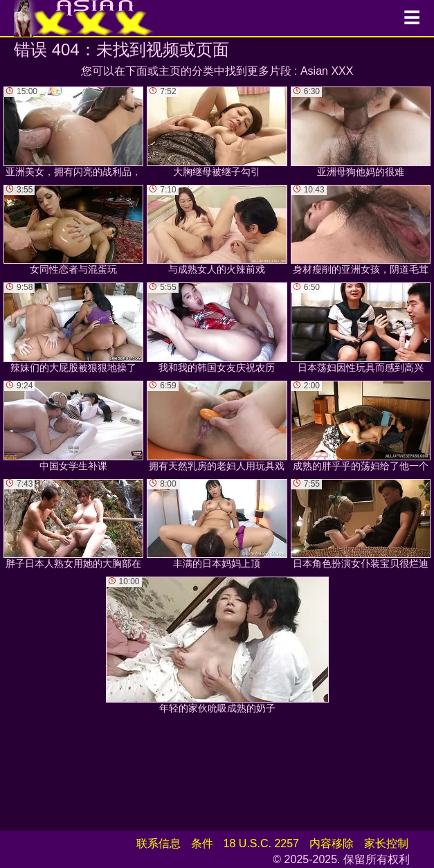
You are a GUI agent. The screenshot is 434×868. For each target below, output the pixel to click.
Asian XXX (327, 71)
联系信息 (159, 843)
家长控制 (386, 843)
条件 (202, 843)
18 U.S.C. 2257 (261, 843)
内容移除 (332, 843)
